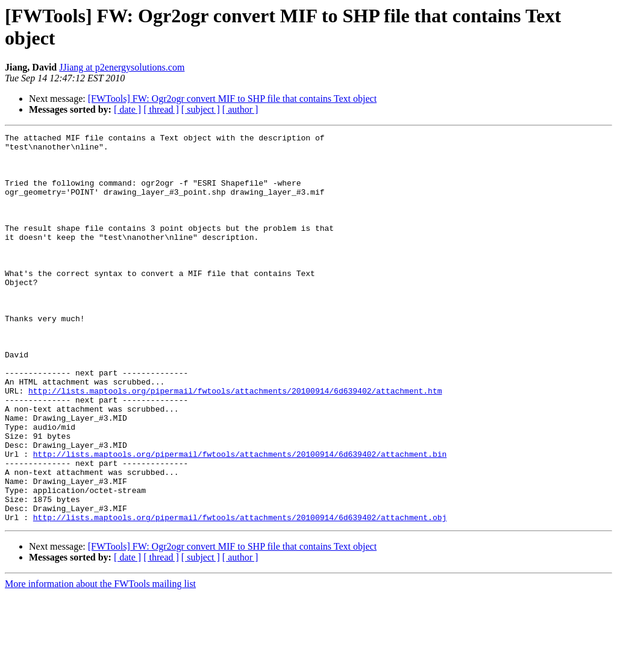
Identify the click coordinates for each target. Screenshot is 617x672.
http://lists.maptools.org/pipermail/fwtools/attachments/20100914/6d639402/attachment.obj (240, 595)
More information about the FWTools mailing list (100, 661)
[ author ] (240, 109)
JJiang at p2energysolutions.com (122, 67)
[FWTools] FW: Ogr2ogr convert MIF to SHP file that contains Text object (232, 99)
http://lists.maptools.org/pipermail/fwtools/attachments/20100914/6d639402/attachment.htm (235, 443)
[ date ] (127, 109)
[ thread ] (161, 109)
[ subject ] (201, 109)
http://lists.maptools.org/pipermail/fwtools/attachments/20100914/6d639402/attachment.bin (240, 519)
